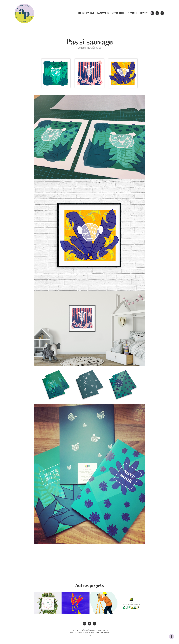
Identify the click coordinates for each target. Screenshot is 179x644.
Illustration (103, 13)
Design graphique (86, 13)
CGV (89, 635)
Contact (144, 13)
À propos (132, 13)
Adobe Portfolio (102, 633)
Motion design (119, 13)
